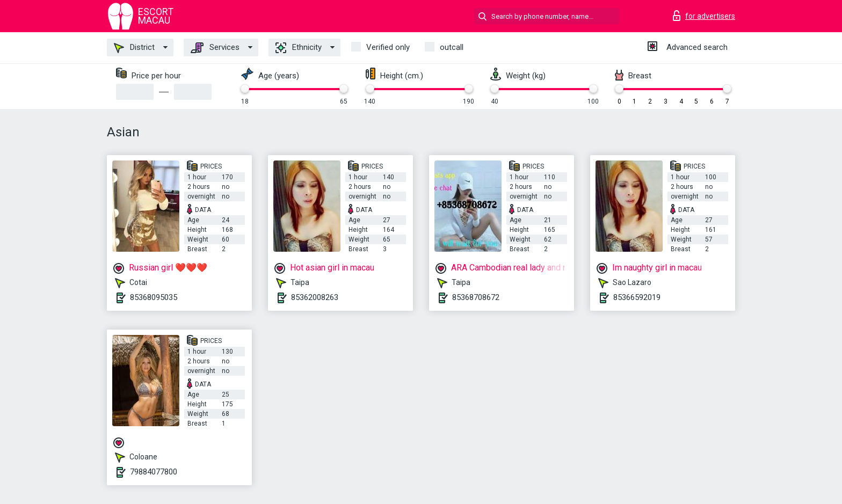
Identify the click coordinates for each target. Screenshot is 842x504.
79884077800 (154, 472)
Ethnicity (299, 48)
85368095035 (154, 297)
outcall (452, 47)
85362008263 (315, 297)
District (134, 48)
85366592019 (637, 297)
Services (215, 48)
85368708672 (476, 297)
